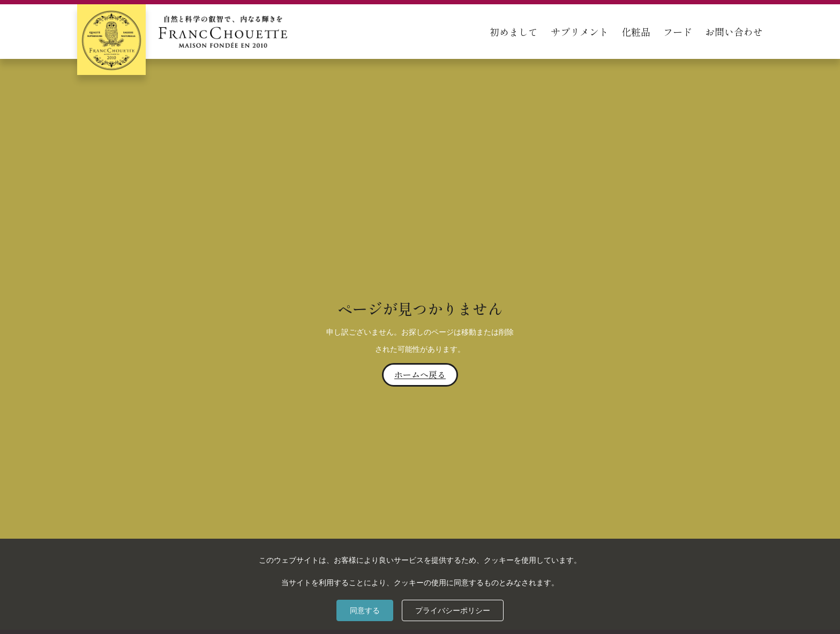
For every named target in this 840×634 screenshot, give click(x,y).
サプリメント (580, 32)
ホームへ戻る (420, 374)
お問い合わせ (734, 32)
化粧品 (636, 32)
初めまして (514, 32)
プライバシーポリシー (453, 610)
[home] (182, 32)
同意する (365, 610)
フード (678, 32)
